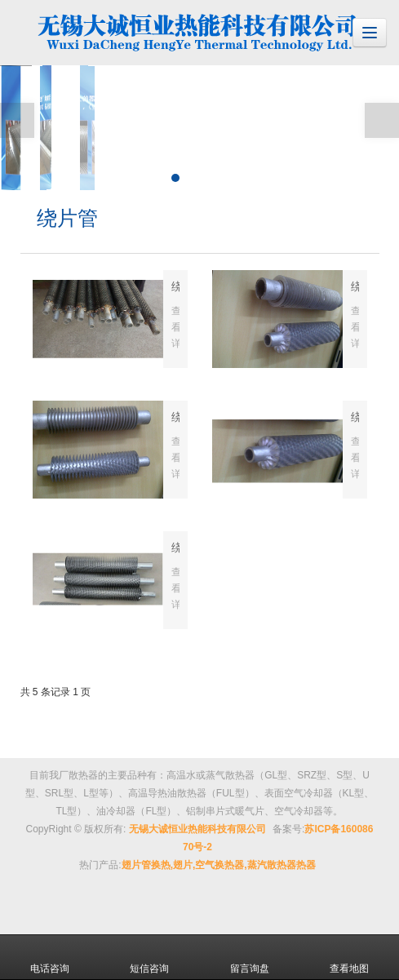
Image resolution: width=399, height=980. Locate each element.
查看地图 (349, 957)
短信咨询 (149, 957)
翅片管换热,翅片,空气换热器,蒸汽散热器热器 (219, 865)
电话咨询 (50, 957)
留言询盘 (250, 957)
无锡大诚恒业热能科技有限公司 (197, 829)
